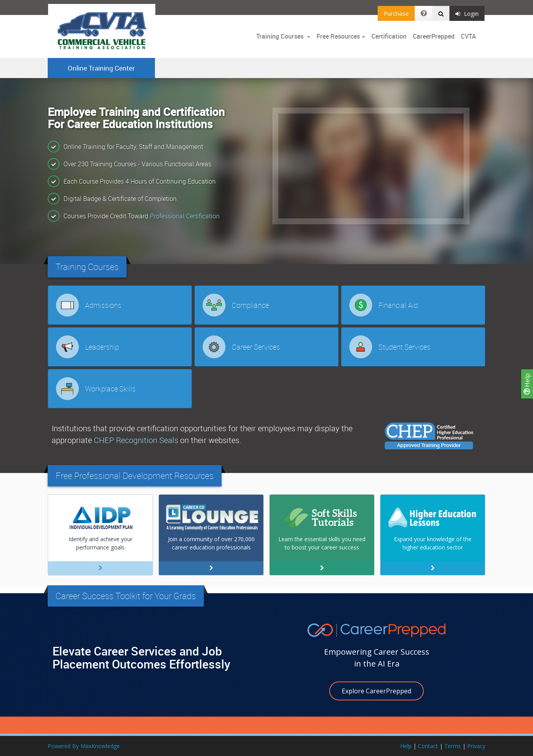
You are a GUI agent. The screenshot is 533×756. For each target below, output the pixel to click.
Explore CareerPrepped (376, 691)
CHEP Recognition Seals (136, 440)
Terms (453, 746)
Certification (389, 36)
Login (467, 13)
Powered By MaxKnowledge (84, 746)
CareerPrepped (434, 36)
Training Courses (281, 36)
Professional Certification (185, 216)
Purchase (396, 13)
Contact (428, 746)
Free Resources (338, 36)
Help (527, 384)
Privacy (476, 746)
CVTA (468, 36)
